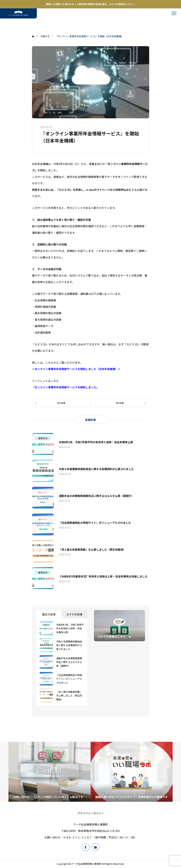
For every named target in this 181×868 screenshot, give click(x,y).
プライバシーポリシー (91, 813)
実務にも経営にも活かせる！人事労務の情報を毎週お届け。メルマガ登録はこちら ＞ (91, 4)
